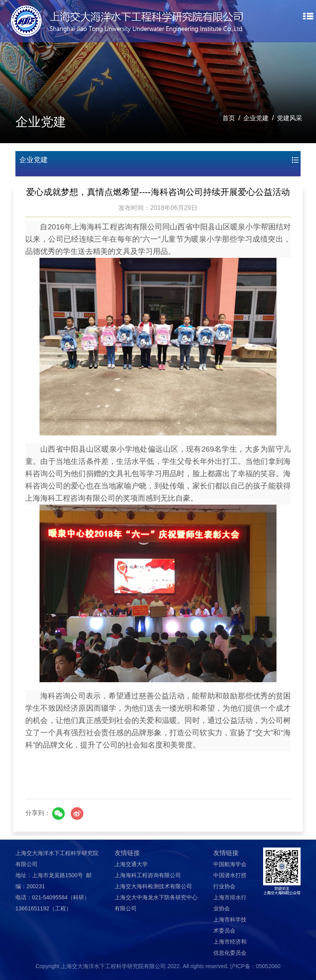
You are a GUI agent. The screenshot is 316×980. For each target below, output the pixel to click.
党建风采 (290, 118)
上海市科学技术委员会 (230, 925)
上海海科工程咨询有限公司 (148, 875)
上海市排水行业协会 (230, 903)
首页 (229, 118)
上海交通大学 (131, 864)
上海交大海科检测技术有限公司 (153, 886)
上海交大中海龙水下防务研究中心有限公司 (156, 903)
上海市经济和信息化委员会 (230, 947)
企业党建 (256, 118)
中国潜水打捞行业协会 (230, 881)
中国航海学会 (230, 864)
